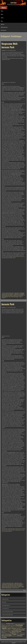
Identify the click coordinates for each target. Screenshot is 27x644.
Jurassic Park (4, 60)
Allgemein (3, 24)
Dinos (8, 294)
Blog (2, 21)
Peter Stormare (10, 296)
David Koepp (4, 294)
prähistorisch (15, 296)
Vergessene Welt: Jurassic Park (10, 45)
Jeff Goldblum (10, 295)
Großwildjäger (21, 294)
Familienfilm (16, 294)
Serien (2, 18)
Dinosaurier (12, 294)
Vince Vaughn (16, 297)
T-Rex (10, 297)
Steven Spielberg (5, 297)
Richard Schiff (21, 296)
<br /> (6, 267)
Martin (14, 50)
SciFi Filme (14, 3)
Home (2, 11)
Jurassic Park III (16, 257)
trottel (12, 297)
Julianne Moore (16, 295)
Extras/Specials (4, 30)
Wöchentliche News (4, 27)
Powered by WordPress (18, 642)
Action (18, 293)
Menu (4, 8)
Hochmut (3, 295)
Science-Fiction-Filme (10, 293)
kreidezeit (21, 295)
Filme (2, 14)
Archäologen (22, 293)
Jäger (6, 295)
